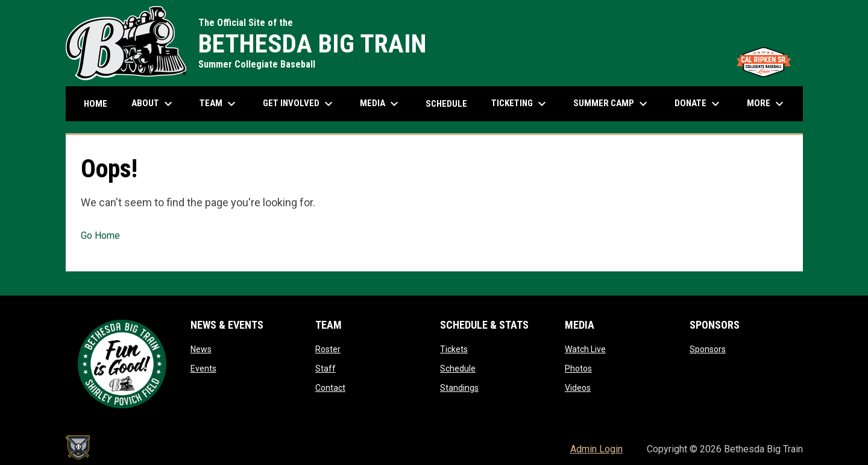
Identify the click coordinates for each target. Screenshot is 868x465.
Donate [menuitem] (699, 104)
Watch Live (585, 349)
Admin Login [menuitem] (596, 449)
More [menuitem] (767, 104)
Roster (328, 349)
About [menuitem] (153, 104)
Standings (459, 388)
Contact (330, 388)
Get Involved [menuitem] (299, 104)
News (201, 349)
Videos (578, 388)
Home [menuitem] (96, 104)
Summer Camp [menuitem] (612, 104)
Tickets (454, 349)
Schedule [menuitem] (446, 104)
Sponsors (708, 349)
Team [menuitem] (219, 104)
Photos (578, 369)
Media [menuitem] (381, 104)
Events (203, 369)
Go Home (100, 236)
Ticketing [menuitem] (520, 104)
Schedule (458, 369)
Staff (325, 369)
